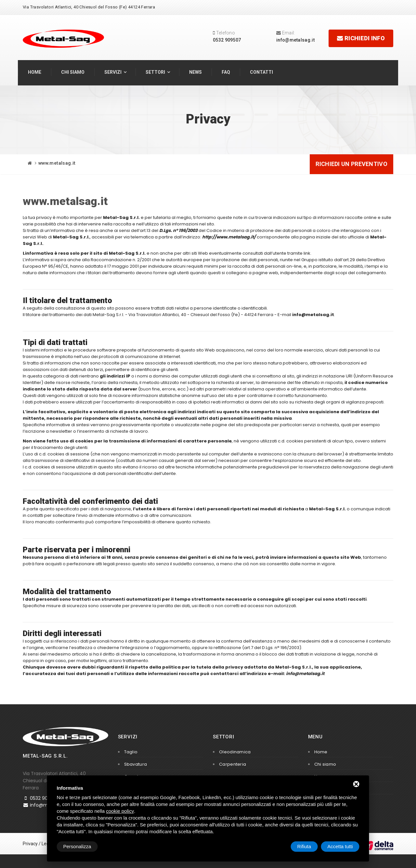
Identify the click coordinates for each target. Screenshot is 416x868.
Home (35, 72)
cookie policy (120, 811)
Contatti (261, 72)
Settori (155, 72)
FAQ (226, 72)
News (195, 72)
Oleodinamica (235, 752)
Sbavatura (136, 764)
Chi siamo (73, 72)
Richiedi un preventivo (351, 164)
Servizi (113, 72)
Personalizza (77, 846)
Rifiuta (304, 846)
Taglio (131, 752)
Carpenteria (233, 764)
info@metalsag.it (295, 40)
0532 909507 (227, 40)
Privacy (30, 844)
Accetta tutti (340, 846)
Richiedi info (361, 38)
